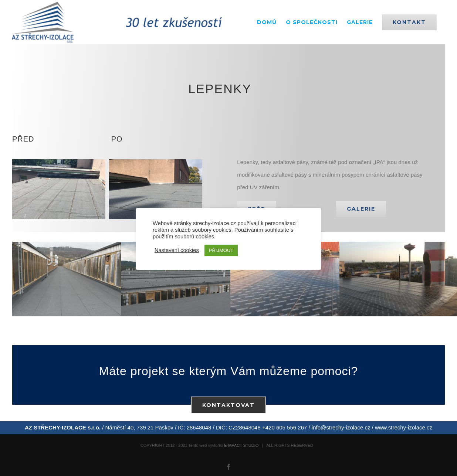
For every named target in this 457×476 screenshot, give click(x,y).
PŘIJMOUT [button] (221, 250)
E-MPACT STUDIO (241, 445)
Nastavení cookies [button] (177, 250)
